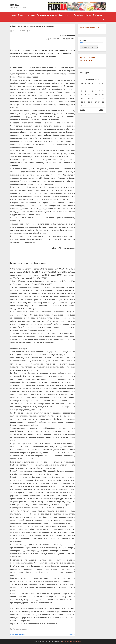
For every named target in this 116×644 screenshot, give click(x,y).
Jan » (101, 110)
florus (31, 31)
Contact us (98, 15)
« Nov (82, 110)
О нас (20, 15)
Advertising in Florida (82, 15)
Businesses (64, 15)
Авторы (31, 15)
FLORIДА (14, 5)
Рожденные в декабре (21, 629)
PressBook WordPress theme (72, 641)
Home (13, 15)
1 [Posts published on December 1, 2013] (103, 87)
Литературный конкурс (47, 15)
